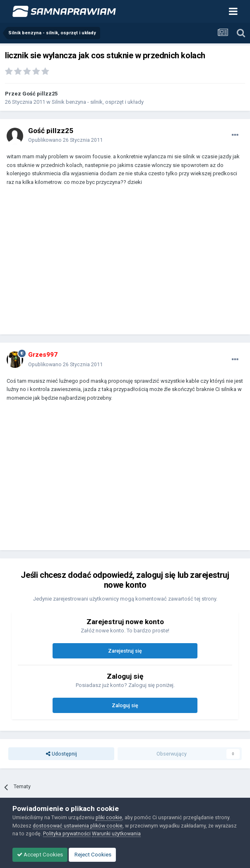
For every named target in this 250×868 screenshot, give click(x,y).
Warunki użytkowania (116, 833)
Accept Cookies (40, 855)
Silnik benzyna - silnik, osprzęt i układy (98, 102)
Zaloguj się (125, 705)
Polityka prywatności (67, 833)
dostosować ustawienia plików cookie (78, 826)
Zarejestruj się (125, 651)
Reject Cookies (92, 855)
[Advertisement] (103, 264)
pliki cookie (109, 817)
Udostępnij (61, 754)
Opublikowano (65, 140)
